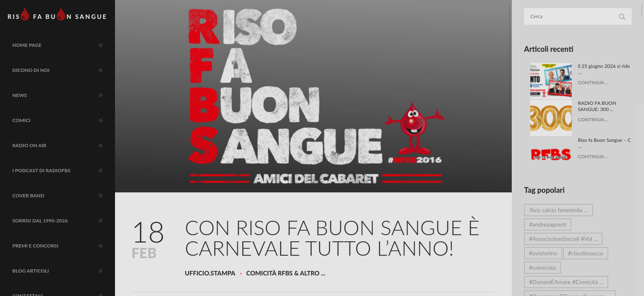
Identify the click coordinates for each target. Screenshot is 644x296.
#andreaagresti (548, 224)
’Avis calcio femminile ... (559, 210)
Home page (64, 45)
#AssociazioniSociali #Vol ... (563, 239)
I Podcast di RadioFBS (64, 171)
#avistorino (543, 253)
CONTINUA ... (593, 82)
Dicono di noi (64, 70)
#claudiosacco (586, 253)
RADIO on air (64, 146)
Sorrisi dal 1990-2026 (64, 221)
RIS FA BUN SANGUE (57, 14)
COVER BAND (64, 196)
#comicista (543, 267)
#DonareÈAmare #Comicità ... (566, 282)
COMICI (64, 120)
